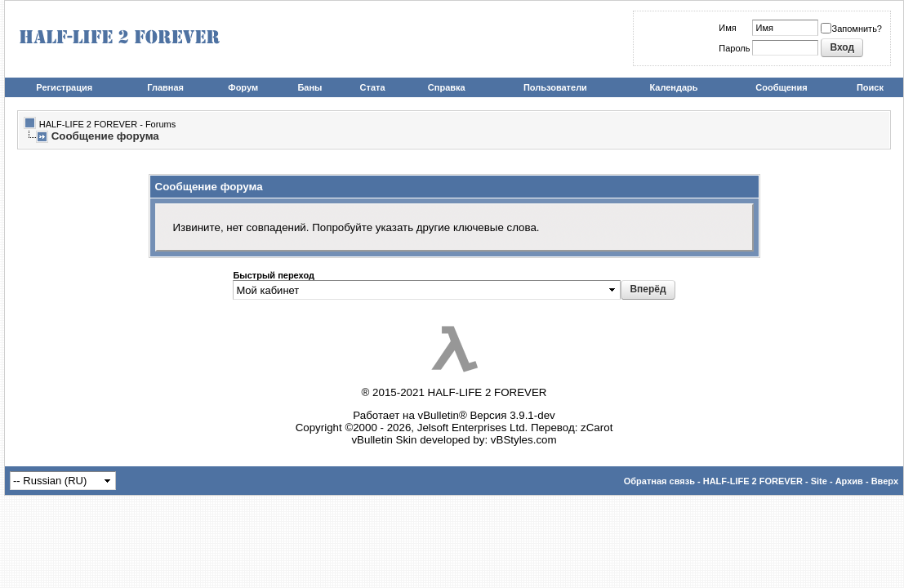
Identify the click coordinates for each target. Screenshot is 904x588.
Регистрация (64, 87)
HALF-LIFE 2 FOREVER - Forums (107, 124)
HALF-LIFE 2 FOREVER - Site (765, 481)
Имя (727, 28)
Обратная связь (659, 481)
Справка (447, 87)
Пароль (734, 48)
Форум (243, 87)
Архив (849, 481)
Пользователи (555, 87)
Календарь (673, 87)
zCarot (597, 428)
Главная (165, 87)
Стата (373, 87)
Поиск (870, 87)
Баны (309, 87)
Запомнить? (851, 29)
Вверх (885, 481)
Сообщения (781, 87)
